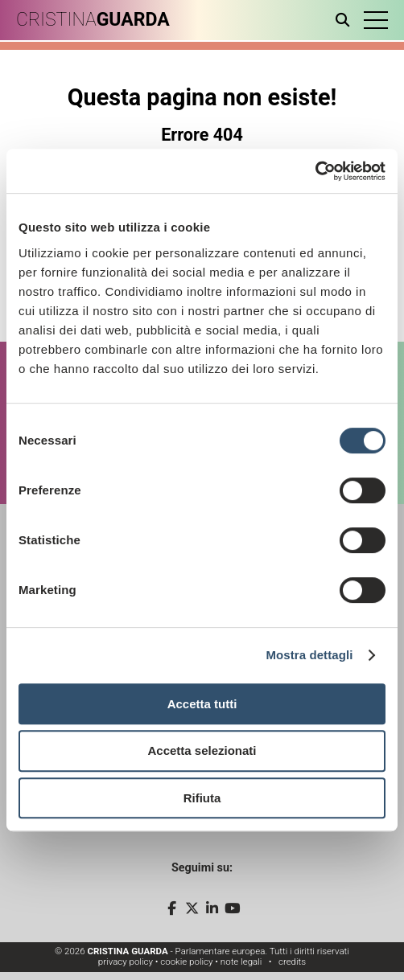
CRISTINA (93, 20)
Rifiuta (202, 798)
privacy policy (126, 962)
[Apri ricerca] (346, 20)
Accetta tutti (202, 704)
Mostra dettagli (309, 655)
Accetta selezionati (202, 750)
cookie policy (186, 962)
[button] (376, 20)
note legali (241, 962)
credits (292, 962)
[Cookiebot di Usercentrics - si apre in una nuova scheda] (315, 171)
